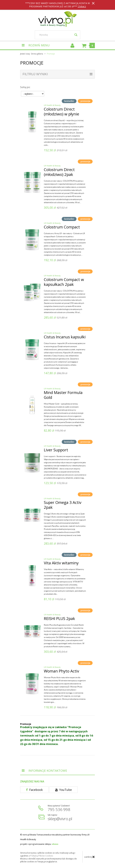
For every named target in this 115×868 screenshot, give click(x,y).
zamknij (89, 857)
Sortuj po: (25, 87)
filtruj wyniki (57, 74)
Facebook (34, 790)
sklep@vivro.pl (60, 819)
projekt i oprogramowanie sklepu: (39, 844)
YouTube (64, 790)
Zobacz (82, 6)
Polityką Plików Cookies (42, 856)
